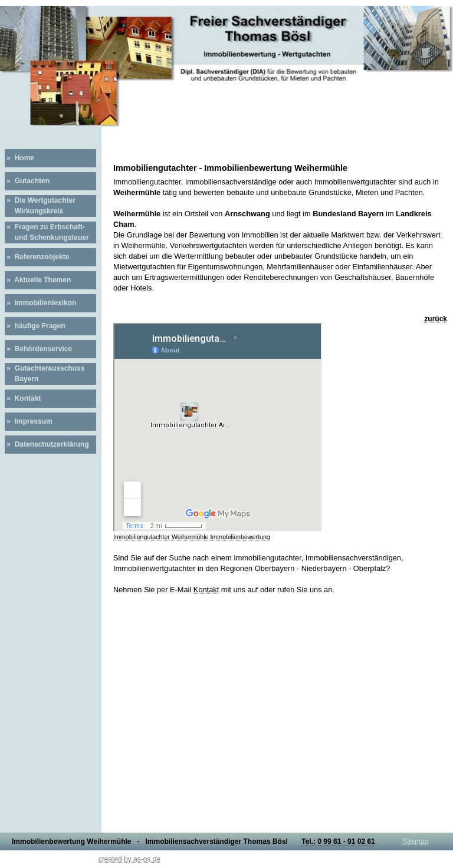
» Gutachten (27, 181)
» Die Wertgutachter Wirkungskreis (40, 206)
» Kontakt (23, 398)
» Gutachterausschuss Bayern (45, 374)
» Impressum (29, 421)
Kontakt (206, 590)
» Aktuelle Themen (38, 280)
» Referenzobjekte (37, 257)
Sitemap (415, 841)
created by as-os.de (129, 859)
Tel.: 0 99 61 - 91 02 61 (338, 841)
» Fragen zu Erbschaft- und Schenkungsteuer (47, 232)
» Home (19, 158)
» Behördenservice (38, 349)
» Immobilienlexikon (40, 303)
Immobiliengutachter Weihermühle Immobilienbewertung (192, 537)
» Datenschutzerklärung (47, 444)
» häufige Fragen (35, 326)
